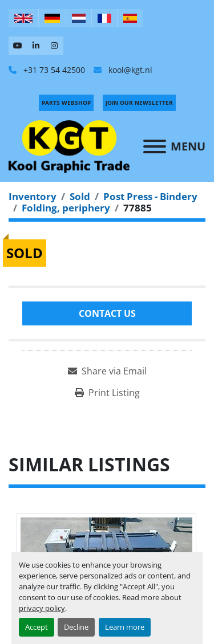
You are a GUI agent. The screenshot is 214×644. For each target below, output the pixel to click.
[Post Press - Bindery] (150, 196)
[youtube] (18, 46)
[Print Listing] (107, 393)
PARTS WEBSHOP (66, 103)
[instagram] (54, 46)
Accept (37, 627)
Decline (76, 627)
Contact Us (107, 313)
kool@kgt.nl (129, 70)
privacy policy (42, 608)
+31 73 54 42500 (53, 70)
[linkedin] (36, 46)
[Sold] (80, 196)
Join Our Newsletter (139, 103)
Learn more (125, 627)
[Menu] (155, 146)
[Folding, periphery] (66, 208)
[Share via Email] (107, 371)
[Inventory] (33, 196)
